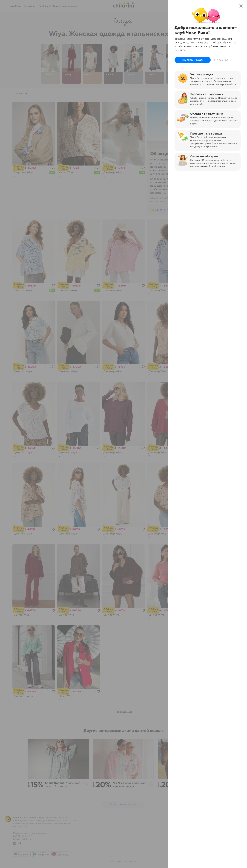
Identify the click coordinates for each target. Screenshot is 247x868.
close (241, 6)
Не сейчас (221, 60)
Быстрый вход (193, 60)
